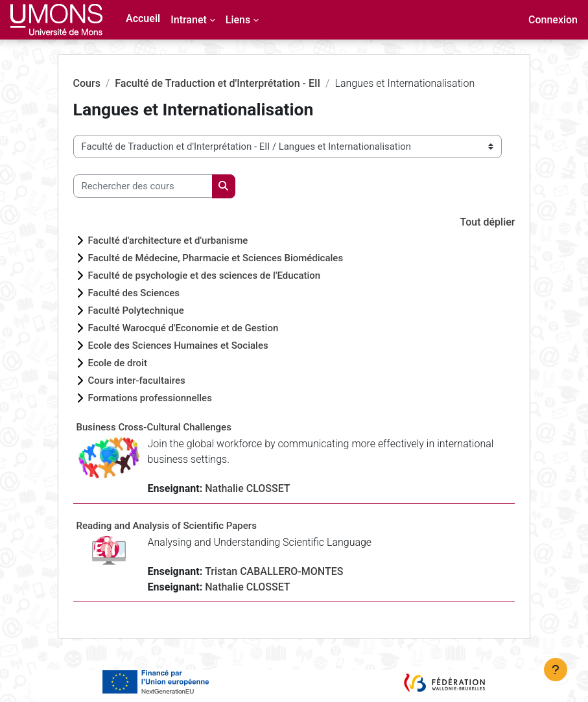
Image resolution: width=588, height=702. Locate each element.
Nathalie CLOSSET (247, 488)
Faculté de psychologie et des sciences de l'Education (205, 275)
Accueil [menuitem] (143, 18)
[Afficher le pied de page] (556, 670)
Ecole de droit (118, 363)
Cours (87, 83)
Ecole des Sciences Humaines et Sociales (178, 345)
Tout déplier (488, 222)
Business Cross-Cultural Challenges (154, 427)
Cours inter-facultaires (137, 380)
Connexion (553, 20)
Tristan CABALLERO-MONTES (274, 571)
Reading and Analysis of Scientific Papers (167, 526)
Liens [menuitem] (238, 20)
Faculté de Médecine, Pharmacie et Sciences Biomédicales (216, 258)
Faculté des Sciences (134, 293)
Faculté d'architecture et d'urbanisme (168, 240)
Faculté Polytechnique (136, 310)
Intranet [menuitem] (189, 20)
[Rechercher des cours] (143, 186)
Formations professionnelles (150, 398)
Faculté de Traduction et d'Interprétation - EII (218, 83)
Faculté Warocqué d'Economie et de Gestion (183, 328)
